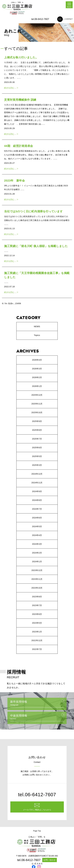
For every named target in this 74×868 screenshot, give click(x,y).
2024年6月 (37, 518)
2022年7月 (37, 649)
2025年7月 (37, 439)
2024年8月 (37, 500)
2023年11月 (37, 579)
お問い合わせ (50, 860)
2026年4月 (37, 360)
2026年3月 (37, 369)
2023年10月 (37, 588)
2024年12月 (37, 474)
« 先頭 (9, 303)
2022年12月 (37, 640)
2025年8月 (37, 430)
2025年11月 (37, 404)
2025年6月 (37, 448)
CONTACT (69, 19)
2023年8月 (37, 597)
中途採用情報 (37, 718)
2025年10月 (37, 412)
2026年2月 (37, 377)
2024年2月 (37, 553)
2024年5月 (37, 526)
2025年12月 (37, 395)
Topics (37, 335)
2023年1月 (37, 632)
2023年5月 (37, 623)
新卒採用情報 (37, 704)
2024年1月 (37, 562)
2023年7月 (37, 605)
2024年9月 (37, 491)
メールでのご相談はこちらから (37, 810)
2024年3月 (37, 544)
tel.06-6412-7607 (40, 19)
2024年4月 (37, 535)
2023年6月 (37, 614)
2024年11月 (37, 483)
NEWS (37, 326)
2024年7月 (37, 509)
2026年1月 (37, 386)
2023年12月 (37, 570)
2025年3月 (37, 465)
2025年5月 (37, 456)
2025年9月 (37, 421)
